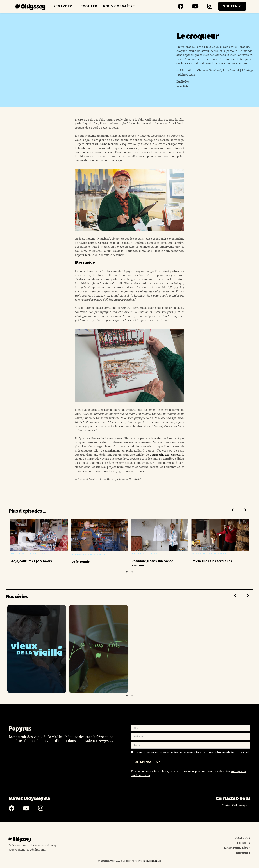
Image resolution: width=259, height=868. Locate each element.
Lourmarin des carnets (165, 455)
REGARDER (63, 6)
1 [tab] (127, 572)
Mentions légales (152, 861)
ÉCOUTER (89, 6)
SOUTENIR (232, 6)
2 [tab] (132, 572)
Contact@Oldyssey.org (236, 805)
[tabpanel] (39, 541)
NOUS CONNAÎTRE (119, 6)
